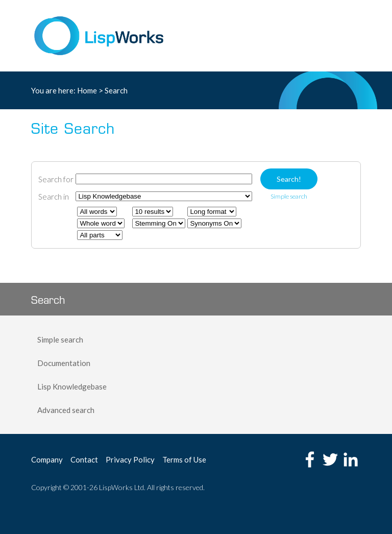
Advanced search (66, 410)
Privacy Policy (130, 459)
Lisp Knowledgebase (72, 386)
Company (47, 459)
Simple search (60, 339)
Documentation (64, 363)
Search (116, 90)
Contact (84, 459)
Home (87, 90)
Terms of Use (184, 459)
